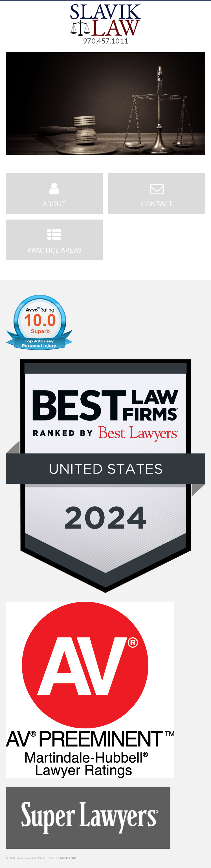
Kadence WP (68, 858)
